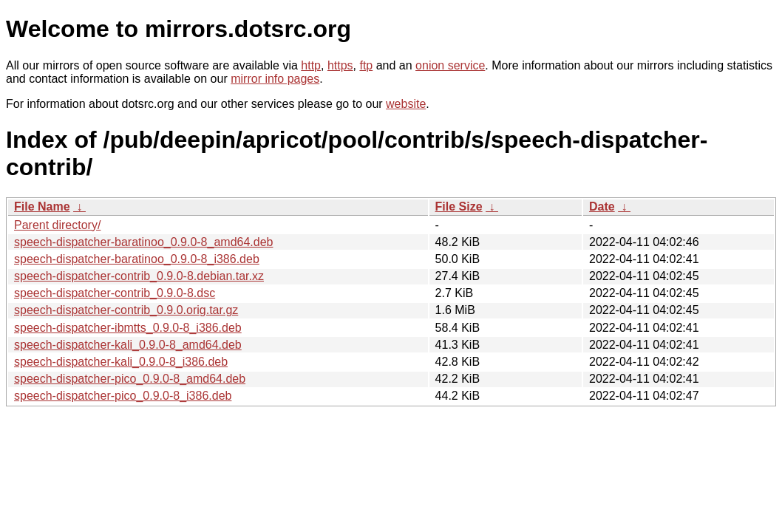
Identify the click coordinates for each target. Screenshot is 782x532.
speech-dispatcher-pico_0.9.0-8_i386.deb (123, 396)
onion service (450, 65)
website (406, 104)
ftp (366, 65)
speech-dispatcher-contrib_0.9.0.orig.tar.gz (126, 310)
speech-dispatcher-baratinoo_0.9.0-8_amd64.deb (143, 242)
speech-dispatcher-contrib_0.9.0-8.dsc (115, 293)
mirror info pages (275, 79)
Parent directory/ (57, 225)
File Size (459, 207)
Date (602, 207)
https (340, 65)
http (311, 65)
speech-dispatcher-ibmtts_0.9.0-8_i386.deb (128, 328)
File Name (42, 207)
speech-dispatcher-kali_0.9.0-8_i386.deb (121, 362)
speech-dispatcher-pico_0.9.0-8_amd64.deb (130, 379)
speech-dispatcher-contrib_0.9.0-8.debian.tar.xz (139, 276)
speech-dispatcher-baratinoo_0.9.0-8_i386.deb (137, 259)
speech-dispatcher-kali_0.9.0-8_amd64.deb (128, 345)
